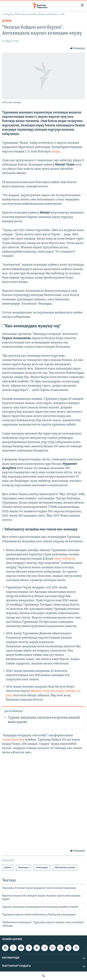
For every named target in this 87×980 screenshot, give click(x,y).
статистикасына (13, 740)
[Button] (78, 48)
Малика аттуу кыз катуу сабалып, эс (55, 691)
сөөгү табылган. (65, 559)
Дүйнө (7, 21)
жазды (56, 152)
